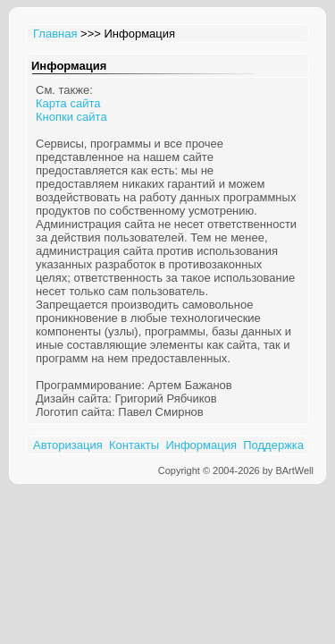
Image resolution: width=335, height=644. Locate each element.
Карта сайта (68, 103)
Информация (201, 445)
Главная (55, 34)
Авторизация (68, 445)
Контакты (134, 445)
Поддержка (273, 445)
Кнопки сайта (71, 117)
